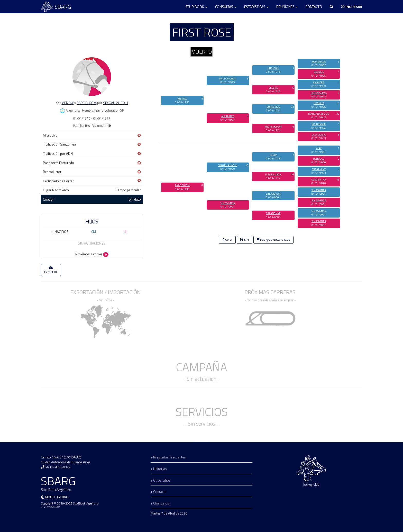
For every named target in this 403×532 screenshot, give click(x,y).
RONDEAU (319, 159)
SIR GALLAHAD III (116, 103)
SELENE (273, 88)
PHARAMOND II (228, 79)
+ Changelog (160, 503)
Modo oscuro (57, 497)
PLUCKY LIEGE (273, 174)
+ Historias (159, 469)
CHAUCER (319, 82)
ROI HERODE (319, 124)
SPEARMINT (319, 169)
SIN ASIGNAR (228, 203)
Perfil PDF (51, 270)
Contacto (314, 7)
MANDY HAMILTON (319, 114)
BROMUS (319, 72)
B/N (245, 240)
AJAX (319, 148)
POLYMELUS (319, 62)
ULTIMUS (319, 103)
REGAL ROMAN (273, 127)
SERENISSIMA (319, 93)
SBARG (56, 7)
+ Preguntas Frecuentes (168, 457)
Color (227, 240)
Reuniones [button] (287, 7)
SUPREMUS (273, 107)
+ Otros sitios (161, 480)
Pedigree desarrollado (273, 240)
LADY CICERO (319, 135)
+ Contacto (159, 492)
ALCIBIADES (228, 116)
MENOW (67, 103)
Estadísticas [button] (256, 7)
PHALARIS (273, 68)
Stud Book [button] (196, 7)
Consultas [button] (226, 7)
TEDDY (273, 155)
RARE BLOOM (86, 103)
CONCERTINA (319, 180)
